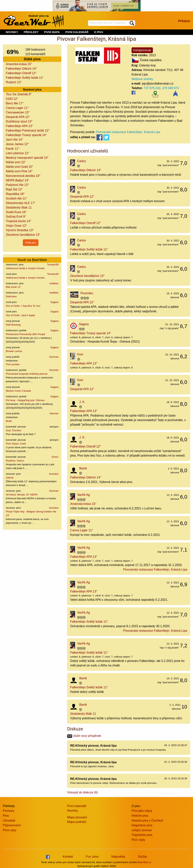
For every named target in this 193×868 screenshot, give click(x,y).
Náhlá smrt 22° (16, 162)
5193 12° (12, 99)
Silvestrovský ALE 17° (21, 203)
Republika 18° (15, 194)
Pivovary (9, 811)
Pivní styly (10, 830)
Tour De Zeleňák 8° (19, 94)
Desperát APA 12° (18, 117)
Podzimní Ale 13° (17, 185)
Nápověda (118, 857)
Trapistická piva (142, 835)
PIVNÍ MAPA (52, 32)
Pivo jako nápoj (142, 811)
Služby (142, 857)
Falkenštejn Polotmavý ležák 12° (28, 131)
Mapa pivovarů (77, 817)
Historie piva (140, 816)
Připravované (12, 825)
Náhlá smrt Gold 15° (19, 167)
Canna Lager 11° (17, 108)
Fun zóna (92, 857)
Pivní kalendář (77, 806)
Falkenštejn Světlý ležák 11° (25, 78)
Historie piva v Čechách (147, 821)
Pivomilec (87, 293)
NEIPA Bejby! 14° (18, 180)
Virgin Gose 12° (16, 226)
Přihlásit (184, 21)
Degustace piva (142, 825)
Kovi (80, 354)
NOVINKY (12, 32)
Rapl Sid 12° (14, 189)
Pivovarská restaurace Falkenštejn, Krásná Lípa (128, 132)
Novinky (72, 811)
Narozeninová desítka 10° (23, 176)
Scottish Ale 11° (16, 198)
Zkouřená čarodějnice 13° (23, 235)
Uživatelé (9, 821)
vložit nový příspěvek (84, 736)
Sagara (54, 302)
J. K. (82, 402)
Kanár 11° (13, 149)
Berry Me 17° (15, 103)
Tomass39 (53, 265)
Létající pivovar (142, 830)
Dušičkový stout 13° (19, 121)
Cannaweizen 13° (18, 112)
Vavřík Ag (83, 495)
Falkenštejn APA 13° (19, 126)
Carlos (81, 161)
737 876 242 (152, 88)
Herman (54, 413)
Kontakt (68, 857)
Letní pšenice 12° (18, 153)
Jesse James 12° (17, 144)
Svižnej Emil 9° (16, 217)
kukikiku (54, 283)
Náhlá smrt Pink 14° (19, 171)
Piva (6, 816)
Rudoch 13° (14, 82)
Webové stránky (142, 79)
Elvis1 (55, 457)
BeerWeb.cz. (145, 862)
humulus (54, 474)
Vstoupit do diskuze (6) (82, 792)
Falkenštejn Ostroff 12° (21, 73)
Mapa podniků (77, 822)
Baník (83, 468)
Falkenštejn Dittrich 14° (21, 69)
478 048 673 (170, 88)
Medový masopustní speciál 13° (27, 158)
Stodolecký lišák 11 (19, 208)
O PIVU (99, 32)
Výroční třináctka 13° (20, 230)
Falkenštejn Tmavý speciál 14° (26, 135)
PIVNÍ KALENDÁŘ (77, 32)
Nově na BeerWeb (32, 260)
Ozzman (54, 357)
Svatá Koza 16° (16, 212)
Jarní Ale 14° (14, 140)
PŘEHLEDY (31, 32)
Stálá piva (32, 59)
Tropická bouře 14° (19, 221)
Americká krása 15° (19, 64)
